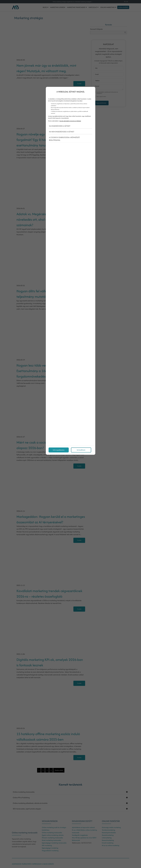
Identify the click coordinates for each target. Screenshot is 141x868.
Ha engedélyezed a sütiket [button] (60, 126)
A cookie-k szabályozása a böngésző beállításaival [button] (64, 139)
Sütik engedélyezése (59, 450)
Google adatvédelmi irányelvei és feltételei (70, 121)
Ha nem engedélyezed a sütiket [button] (62, 132)
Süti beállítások (81, 450)
